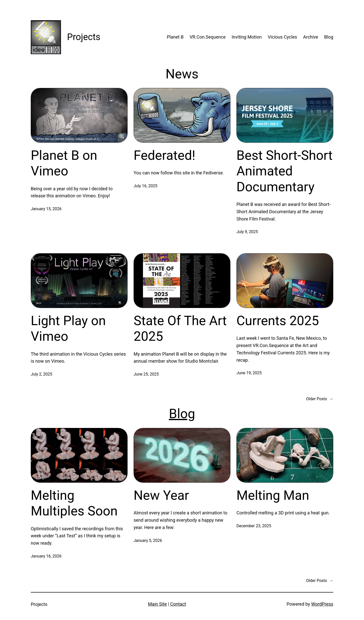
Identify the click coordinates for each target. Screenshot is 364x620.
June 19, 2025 (249, 373)
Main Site (157, 604)
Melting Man (273, 495)
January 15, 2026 (46, 209)
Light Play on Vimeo (68, 329)
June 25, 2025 (146, 374)
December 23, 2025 (254, 526)
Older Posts (320, 399)
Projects (84, 37)
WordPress (322, 604)
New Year (161, 495)
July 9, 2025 (247, 232)
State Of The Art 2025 (180, 329)
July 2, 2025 (41, 374)
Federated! (164, 155)
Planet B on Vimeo (64, 163)
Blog (182, 414)
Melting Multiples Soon (74, 503)
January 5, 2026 (148, 540)
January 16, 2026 (46, 556)
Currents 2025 (278, 321)
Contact (178, 604)
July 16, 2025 (145, 186)
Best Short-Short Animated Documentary (284, 171)
